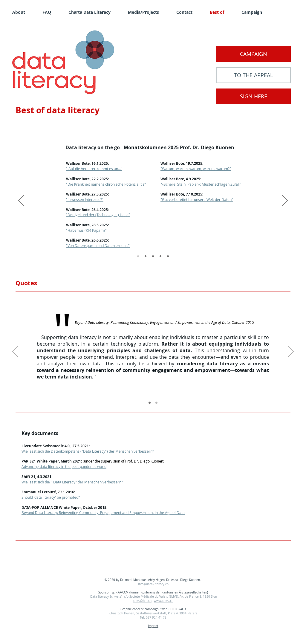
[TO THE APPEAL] (253, 75)
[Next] (285, 201)
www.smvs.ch (164, 601)
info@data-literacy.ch (153, 584)
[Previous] (21, 201)
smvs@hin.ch (142, 601)
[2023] (153, 256)
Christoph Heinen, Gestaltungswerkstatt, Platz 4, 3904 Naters (153, 613)
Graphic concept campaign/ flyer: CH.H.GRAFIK (153, 609)
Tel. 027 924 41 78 (153, 618)
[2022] (160, 256)
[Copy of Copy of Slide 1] (156, 403)
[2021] (168, 256)
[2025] (138, 256)
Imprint (153, 626)
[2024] (146, 256)
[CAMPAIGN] (253, 54)
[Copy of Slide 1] (150, 403)
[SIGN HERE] (253, 96)
